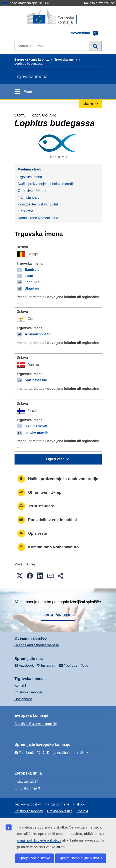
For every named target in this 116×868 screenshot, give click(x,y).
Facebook (24, 753)
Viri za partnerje (57, 804)
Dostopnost (23, 699)
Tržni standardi (29, 197)
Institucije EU (24, 781)
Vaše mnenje (58, 615)
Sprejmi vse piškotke (35, 858)
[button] (20, 576)
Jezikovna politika (28, 804)
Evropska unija (26, 788)
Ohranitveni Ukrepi (32, 191)
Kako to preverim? (99, 3)
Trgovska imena (66, 60)
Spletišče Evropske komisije (36, 724)
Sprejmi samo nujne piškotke (81, 858)
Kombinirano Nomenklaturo (39, 218)
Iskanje (95, 46)
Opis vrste (26, 211)
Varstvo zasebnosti (29, 692)
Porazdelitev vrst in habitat (38, 204)
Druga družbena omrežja (66, 753)
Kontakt (20, 685)
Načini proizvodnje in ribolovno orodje (46, 184)
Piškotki (79, 804)
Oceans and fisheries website (37, 645)
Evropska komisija (28, 60)
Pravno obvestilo (60, 811)
